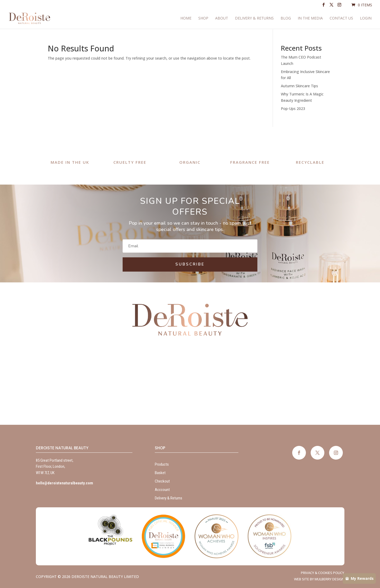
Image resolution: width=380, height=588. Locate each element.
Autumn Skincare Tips (299, 86)
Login (366, 19)
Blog (286, 19)
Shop (203, 19)
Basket (160, 473)
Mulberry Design (329, 579)
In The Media (310, 19)
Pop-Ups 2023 (293, 109)
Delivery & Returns (254, 19)
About (222, 19)
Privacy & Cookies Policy (323, 573)
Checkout (162, 481)
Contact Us (341, 19)
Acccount (162, 490)
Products (162, 464)
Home (186, 19)
